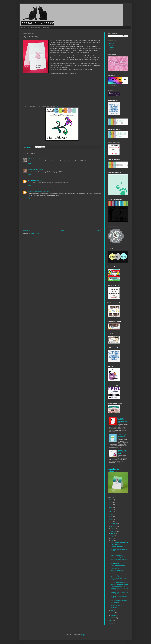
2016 (111, 621)
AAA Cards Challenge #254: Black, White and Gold (122, 420)
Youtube (111, 44)
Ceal (29, 158)
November (114, 526)
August (113, 533)
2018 (111, 519)
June (112, 538)
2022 (111, 510)
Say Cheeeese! (115, 603)
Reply (29, 164)
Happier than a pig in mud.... (118, 566)
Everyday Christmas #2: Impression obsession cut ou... (118, 572)
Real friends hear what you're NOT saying (122, 452)
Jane (29, 169)
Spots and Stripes (115, 576)
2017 (111, 522)
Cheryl (30, 180)
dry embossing (115, 563)
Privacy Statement (34, 28)
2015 (111, 623)
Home (23, 28)
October (113, 529)
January (113, 618)
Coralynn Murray (33, 191)
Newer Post (27, 230)
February (113, 615)
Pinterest (112, 48)
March (113, 613)
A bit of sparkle (115, 568)
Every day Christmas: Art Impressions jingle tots (117, 556)
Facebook (112, 46)
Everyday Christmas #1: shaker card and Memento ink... (119, 585)
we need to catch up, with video (119, 582)
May (112, 541)
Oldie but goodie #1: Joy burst (119, 600)
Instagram (112, 50)
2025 (111, 502)
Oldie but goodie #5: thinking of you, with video (119, 543)
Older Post (98, 230)
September (114, 531)
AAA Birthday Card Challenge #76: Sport (123, 437)
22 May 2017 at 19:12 (37, 158)
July (112, 536)
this (57, 106)
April (112, 611)
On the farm (114, 608)
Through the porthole (116, 605)
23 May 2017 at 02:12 (38, 180)
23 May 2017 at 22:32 (44, 191)
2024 (111, 505)
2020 (111, 514)
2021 (111, 512)
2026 (111, 500)
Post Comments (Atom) (37, 233)
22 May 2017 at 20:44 (37, 169)
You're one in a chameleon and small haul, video (119, 589)
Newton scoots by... (116, 553)
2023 (111, 507)
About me (46, 28)
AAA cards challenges (117, 547)
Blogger (83, 635)
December (114, 524)
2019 (111, 517)
